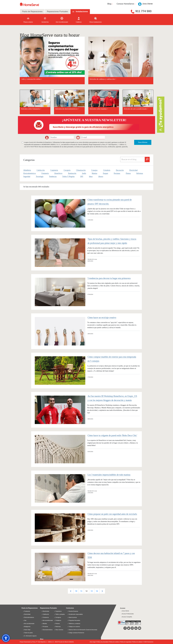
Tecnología (40, 177)
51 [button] (81, 591)
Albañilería (27, 170)
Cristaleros (58, 620)
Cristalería (107, 170)
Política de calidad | (137, 642)
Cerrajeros (58, 617)
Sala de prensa (73, 617)
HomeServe (58, 173)
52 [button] (86, 591)
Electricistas (45, 611)
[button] (6, 638)
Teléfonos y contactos (74, 624)
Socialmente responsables (76, 614)
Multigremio (27, 627)
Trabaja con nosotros (74, 627)
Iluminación (72, 173)
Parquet (105, 173)
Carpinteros (58, 611)
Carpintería (54, 170)
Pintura (128, 173)
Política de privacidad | (103, 642)
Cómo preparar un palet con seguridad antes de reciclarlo (112, 514)
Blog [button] (110, 4)
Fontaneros (45, 617)
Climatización (81, 170)
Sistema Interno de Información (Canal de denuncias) (83, 630)
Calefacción (41, 170)
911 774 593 (143, 11)
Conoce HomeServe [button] (126, 4)
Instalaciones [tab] (82, 12)
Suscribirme (143, 142)
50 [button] (76, 591)
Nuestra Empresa (73, 611)
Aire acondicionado (29, 624)
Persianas (117, 173)
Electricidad (134, 170)
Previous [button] (71, 591)
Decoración (120, 170)
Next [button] (102, 591)
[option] (76, 591)
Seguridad (27, 177)
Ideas (91, 177)
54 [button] (97, 591)
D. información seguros (30, 636)
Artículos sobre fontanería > (31, 109)
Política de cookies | (114, 642)
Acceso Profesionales (127, 614)
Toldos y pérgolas (59, 614)
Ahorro (101, 177)
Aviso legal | (93, 642)
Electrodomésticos (30, 173)
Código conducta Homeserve (76, 633)
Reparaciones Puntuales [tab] (57, 12)
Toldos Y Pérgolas (68, 177)
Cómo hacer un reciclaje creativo (102, 318)
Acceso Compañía (127, 617)
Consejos (94, 170)
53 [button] (92, 591)
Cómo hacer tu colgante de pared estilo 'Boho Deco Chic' (112, 435)
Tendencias (53, 177)
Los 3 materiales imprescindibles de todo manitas (109, 475)
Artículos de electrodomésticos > (67, 109)
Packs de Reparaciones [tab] (32, 12)
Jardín (84, 173)
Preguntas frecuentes (74, 620)
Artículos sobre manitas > (99, 109)
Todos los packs (28, 633)
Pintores (57, 624)
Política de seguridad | (126, 642)
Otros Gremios (59, 630)
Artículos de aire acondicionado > (136, 109)
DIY (82, 177)
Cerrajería (67, 170)
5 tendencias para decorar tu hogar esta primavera (109, 278)
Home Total (27, 630)
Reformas (140, 173)
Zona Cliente (125, 611)
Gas (25, 620)
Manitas (95, 173)
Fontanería (45, 173)
